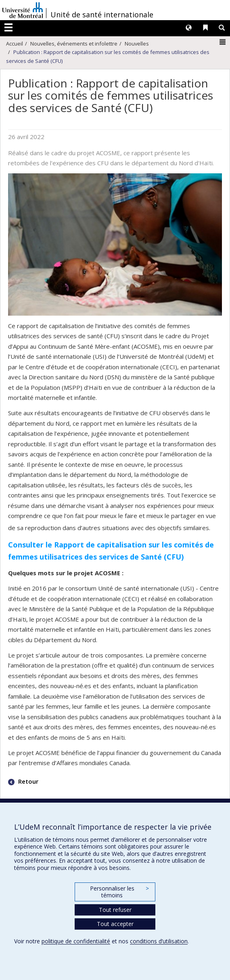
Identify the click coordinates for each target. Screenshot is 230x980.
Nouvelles (137, 44)
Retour (27, 781)
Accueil (15, 44)
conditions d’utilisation (159, 941)
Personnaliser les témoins (119, 892)
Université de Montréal (23, 10)
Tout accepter (115, 924)
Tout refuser (115, 910)
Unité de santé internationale (102, 15)
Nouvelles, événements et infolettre (74, 44)
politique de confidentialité (76, 941)
